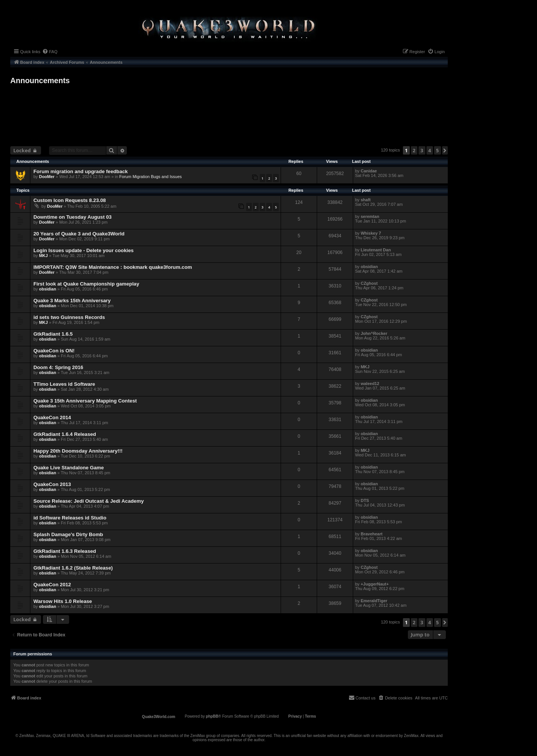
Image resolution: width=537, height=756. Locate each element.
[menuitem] (50, 52)
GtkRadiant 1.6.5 (53, 334)
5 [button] (437, 150)
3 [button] (422, 150)
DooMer (47, 177)
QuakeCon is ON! (54, 351)
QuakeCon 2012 (52, 585)
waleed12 (370, 384)
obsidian (369, 267)
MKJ (43, 256)
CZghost (369, 283)
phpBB (212, 716)
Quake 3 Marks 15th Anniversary (72, 301)
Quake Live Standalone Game (69, 468)
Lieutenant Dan (376, 250)
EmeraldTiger (374, 601)
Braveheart (372, 534)
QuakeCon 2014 (52, 417)
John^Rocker (374, 333)
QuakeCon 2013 (52, 484)
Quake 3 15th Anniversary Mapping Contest (85, 401)
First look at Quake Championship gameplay (86, 284)
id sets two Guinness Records (69, 317)
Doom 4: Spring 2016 (58, 367)
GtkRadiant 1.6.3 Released (65, 551)
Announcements (40, 80)
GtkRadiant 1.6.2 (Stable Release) (73, 568)
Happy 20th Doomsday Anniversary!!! (78, 451)
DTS (365, 500)
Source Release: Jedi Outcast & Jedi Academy (89, 501)
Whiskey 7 (371, 233)
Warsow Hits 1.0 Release (63, 601)
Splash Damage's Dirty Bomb (68, 534)
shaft (366, 200)
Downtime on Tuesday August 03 (73, 217)
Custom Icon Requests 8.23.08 (70, 200)
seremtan (370, 216)
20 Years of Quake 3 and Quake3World (79, 234)
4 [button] (430, 150)
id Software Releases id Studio (70, 518)
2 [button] (414, 150)
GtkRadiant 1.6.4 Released (65, 434)
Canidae (369, 171)
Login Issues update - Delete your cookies (84, 250)
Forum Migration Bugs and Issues (150, 177)
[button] (445, 150)
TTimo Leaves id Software (64, 384)
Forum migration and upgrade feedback (81, 171)
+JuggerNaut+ (375, 584)
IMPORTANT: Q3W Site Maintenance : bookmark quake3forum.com (113, 267)
